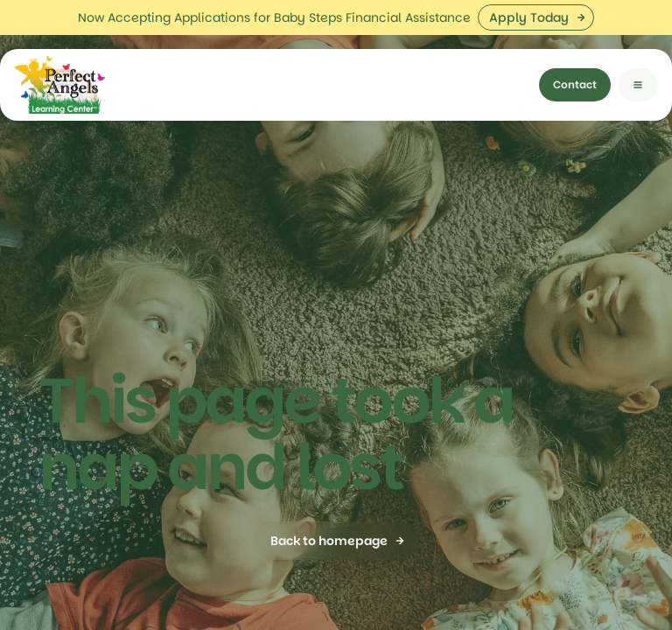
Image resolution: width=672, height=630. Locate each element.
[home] (59, 50)
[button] (638, 50)
